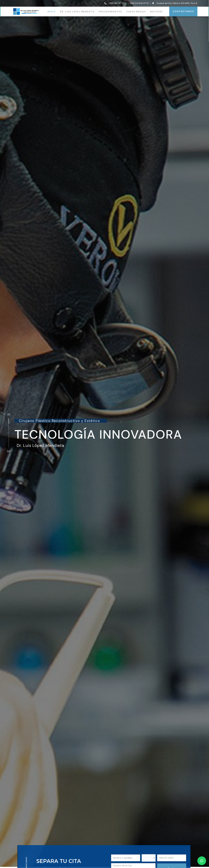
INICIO (52, 12)
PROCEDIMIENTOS (110, 12)
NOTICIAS (156, 12)
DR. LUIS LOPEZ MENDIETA (77, 12)
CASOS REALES (136, 12)
